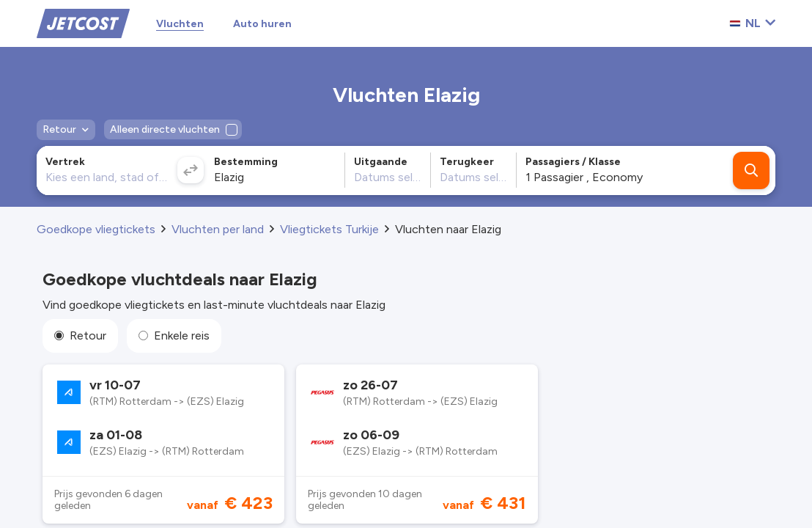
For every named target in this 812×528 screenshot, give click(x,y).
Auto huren (262, 24)
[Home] (83, 22)
